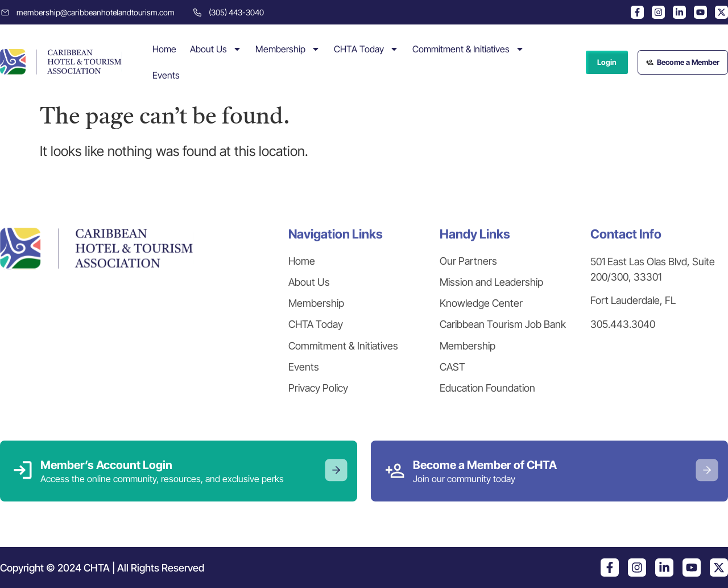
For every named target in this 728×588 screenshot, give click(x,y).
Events (166, 75)
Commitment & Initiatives (468, 49)
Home (164, 49)
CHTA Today (366, 49)
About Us (216, 49)
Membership (288, 49)
